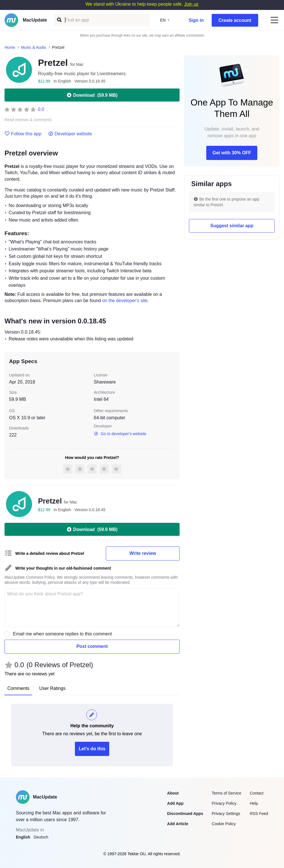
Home (10, 47)
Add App (175, 803)
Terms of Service (226, 793)
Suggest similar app (232, 226)
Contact (256, 793)
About (173, 793)
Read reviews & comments (28, 120)
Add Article (178, 824)
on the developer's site (125, 301)
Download (92, 95)
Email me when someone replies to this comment (63, 634)
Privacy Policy (224, 803)
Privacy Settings (226, 814)
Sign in (196, 20)
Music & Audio (34, 47)
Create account (235, 20)
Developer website (70, 134)
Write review (143, 553)
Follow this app (23, 134)
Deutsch (41, 837)
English (23, 837)
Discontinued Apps (185, 814)
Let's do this (92, 749)
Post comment (92, 646)
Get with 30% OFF (232, 153)
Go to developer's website (120, 434)
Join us (191, 4)
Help (254, 803)
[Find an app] (59, 20)
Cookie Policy (224, 824)
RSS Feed (259, 814)
